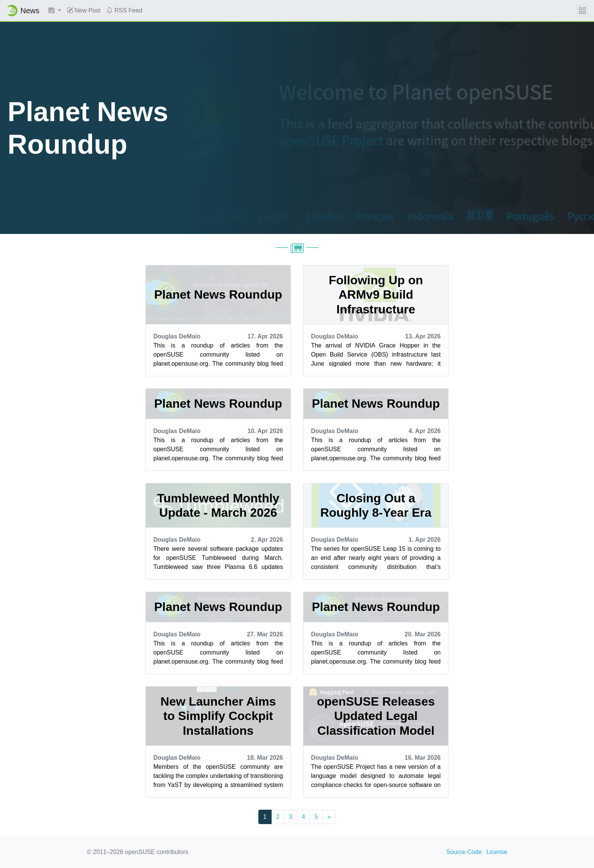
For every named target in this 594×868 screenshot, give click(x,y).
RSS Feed (124, 10)
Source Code (464, 852)
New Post (84, 10)
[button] (55, 11)
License (497, 852)
